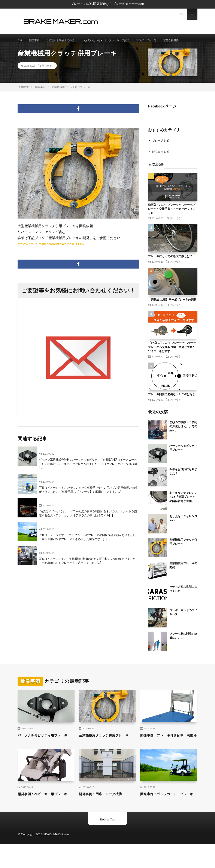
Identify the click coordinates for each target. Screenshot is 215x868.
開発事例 (37, 40)
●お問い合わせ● (103, 40)
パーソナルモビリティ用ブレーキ (65, 462)
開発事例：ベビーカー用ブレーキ (45, 815)
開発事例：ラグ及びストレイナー (65, 513)
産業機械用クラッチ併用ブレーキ (107, 751)
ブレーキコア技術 (132, 40)
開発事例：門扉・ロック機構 (105, 812)
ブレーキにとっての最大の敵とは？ (170, 269)
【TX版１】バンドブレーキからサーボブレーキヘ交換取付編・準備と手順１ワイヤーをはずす (172, 360)
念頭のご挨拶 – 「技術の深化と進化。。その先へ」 (183, 439)
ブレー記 (158, 153)
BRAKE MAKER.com (57, 858)
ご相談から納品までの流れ (67, 40)
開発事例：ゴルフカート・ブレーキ (66, 537)
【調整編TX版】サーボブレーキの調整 (172, 312)
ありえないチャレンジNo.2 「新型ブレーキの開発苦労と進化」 (183, 510)
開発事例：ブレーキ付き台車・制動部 (168, 751)
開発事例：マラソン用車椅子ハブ (65, 490)
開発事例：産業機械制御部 (60, 561)
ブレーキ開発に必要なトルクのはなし (172, 407)
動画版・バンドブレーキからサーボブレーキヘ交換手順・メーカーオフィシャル (172, 222)
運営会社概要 (30, 48)
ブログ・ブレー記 (163, 40)
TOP (21, 40)
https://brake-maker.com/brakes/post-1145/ (51, 256)
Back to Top (108, 843)
